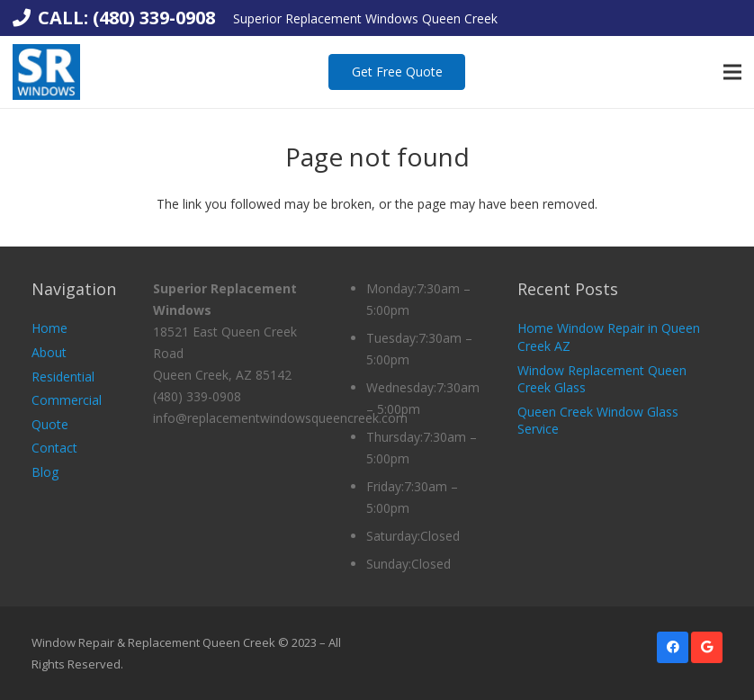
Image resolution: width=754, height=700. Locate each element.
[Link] (46, 72)
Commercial (67, 400)
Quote (50, 424)
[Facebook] (673, 647)
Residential (63, 377)
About (49, 352)
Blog (45, 472)
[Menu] (732, 72)
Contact (54, 448)
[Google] (707, 647)
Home (49, 328)
